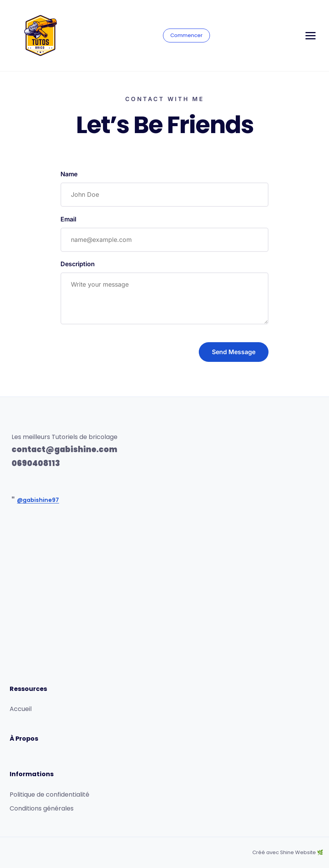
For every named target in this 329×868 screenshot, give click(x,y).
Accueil (21, 709)
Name (69, 174)
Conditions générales (42, 808)
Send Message (234, 352)
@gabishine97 (38, 500)
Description (78, 264)
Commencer (186, 35)
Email (68, 219)
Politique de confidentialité (50, 795)
